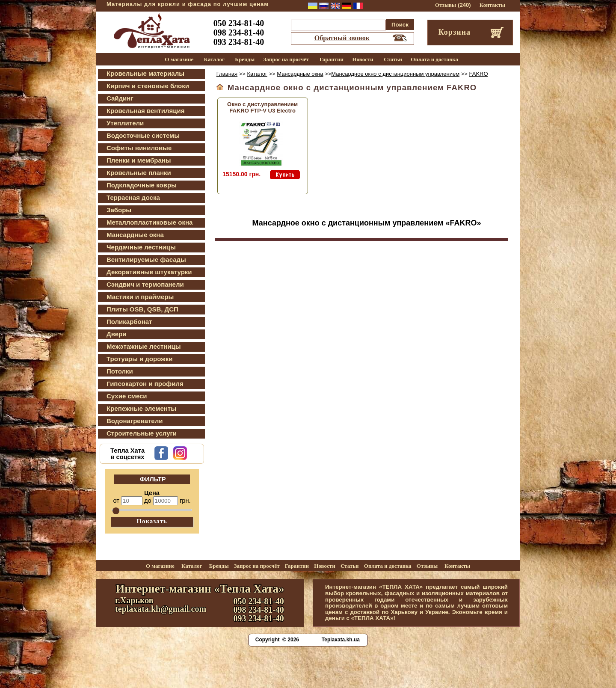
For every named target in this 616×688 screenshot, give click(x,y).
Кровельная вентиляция (145, 111)
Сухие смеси (127, 396)
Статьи (393, 59)
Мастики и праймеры (140, 297)
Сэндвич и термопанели (145, 284)
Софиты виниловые (139, 148)
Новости (363, 59)
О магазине (179, 59)
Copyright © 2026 (277, 640)
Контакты (492, 5)
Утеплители (125, 123)
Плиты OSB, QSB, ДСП (142, 309)
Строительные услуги (142, 433)
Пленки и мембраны (139, 160)
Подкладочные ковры (142, 185)
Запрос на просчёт (286, 59)
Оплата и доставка (434, 59)
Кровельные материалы (145, 73)
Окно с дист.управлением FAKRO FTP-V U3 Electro (262, 107)
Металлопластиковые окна (150, 222)
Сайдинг (120, 98)
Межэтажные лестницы (144, 346)
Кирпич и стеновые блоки (148, 86)
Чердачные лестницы (141, 247)
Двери (116, 334)
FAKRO (479, 74)
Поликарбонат (129, 322)
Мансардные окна (135, 235)
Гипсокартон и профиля (145, 384)
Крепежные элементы (141, 408)
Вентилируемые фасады (146, 259)
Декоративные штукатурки (149, 272)
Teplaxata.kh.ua (341, 640)
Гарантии (332, 59)
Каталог (214, 59)
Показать (152, 521)
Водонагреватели (135, 421)
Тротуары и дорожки (139, 359)
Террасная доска (133, 197)
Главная (227, 74)
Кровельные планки (139, 173)
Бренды (245, 59)
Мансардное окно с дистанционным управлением (395, 74)
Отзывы (446, 5)
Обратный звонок (342, 38)
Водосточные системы (143, 135)
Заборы (119, 210)
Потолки (120, 371)
